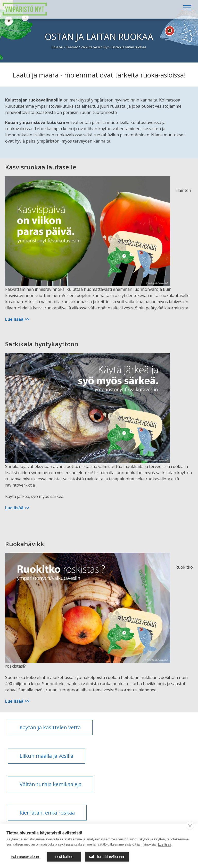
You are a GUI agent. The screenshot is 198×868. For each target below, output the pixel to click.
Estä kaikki (64, 857)
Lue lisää (164, 844)
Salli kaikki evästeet (107, 857)
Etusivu (57, 47)
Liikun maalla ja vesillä (46, 756)
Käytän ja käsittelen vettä (50, 727)
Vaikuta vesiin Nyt (95, 47)
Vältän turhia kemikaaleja (51, 784)
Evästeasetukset (25, 857)
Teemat (72, 47)
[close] (190, 825)
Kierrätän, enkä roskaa (47, 813)
